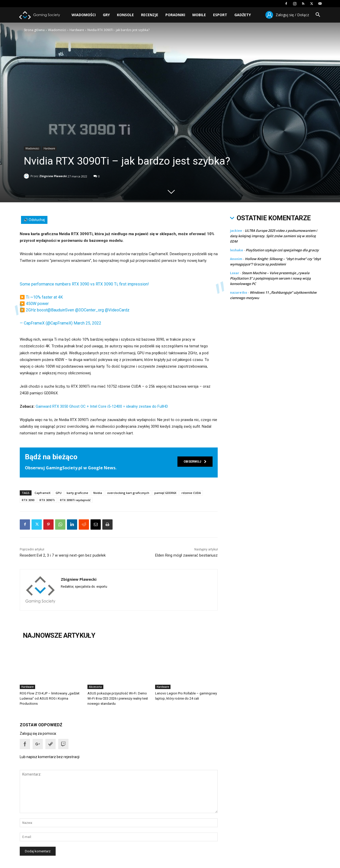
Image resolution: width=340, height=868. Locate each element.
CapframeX (43, 493)
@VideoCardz (117, 310)
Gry (106, 15)
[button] (318, 15)
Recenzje (150, 15)
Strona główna (34, 30)
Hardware (77, 30)
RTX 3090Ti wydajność (75, 500)
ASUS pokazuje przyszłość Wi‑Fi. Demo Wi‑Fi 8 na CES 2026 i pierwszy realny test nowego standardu (118, 698)
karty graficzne (77, 493)
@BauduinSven (61, 310)
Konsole (125, 15)
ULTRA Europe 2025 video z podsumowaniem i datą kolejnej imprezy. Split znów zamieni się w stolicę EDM (274, 236)
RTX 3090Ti (47, 500)
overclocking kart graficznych (128, 493)
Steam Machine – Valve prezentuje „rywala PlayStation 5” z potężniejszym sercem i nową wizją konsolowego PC (270, 278)
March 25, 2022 (87, 323)
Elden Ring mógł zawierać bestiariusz (186, 555)
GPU (59, 493)
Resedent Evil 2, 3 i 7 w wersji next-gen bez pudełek (63, 555)
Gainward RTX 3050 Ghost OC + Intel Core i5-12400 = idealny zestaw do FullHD (102, 406)
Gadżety (243, 15)
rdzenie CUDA (191, 493)
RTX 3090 (28, 500)
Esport (220, 15)
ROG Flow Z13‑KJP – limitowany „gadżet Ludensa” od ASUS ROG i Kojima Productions (50, 698)
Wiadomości (84, 15)
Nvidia (98, 493)
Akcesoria (95, 687)
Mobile (199, 15)
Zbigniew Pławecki (53, 175)
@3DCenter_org (89, 310)
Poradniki (175, 15)
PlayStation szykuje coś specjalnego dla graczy (282, 250)
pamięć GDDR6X (165, 493)
